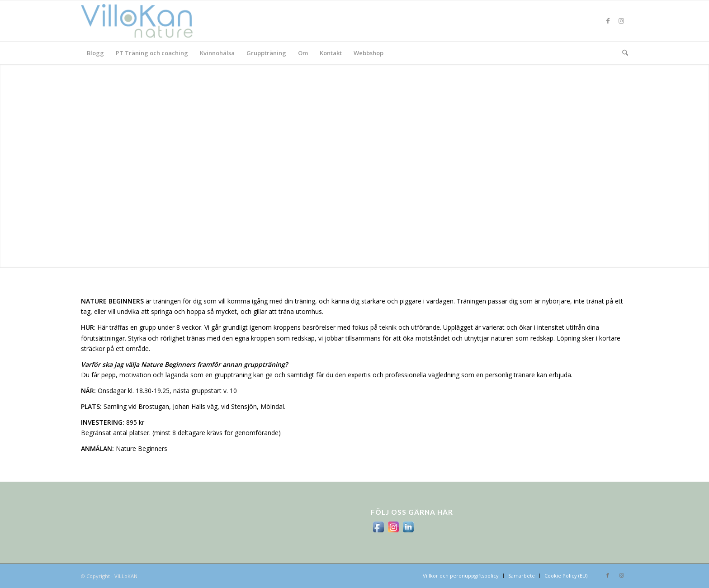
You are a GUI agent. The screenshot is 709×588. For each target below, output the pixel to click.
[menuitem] (95, 53)
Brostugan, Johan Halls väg (178, 406)
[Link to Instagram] (621, 21)
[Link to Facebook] (608, 21)
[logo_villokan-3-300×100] (142, 21)
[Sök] (622, 53)
